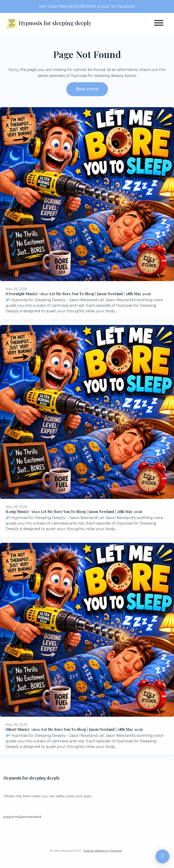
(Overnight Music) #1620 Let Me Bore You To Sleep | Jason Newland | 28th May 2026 (78, 294)
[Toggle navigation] (159, 24)
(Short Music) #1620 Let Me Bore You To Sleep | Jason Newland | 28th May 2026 (74, 729)
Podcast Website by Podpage (102, 851)
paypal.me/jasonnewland (22, 817)
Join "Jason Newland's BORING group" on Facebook (87, 6)
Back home (87, 89)
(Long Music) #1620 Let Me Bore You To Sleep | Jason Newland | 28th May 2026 (74, 511)
